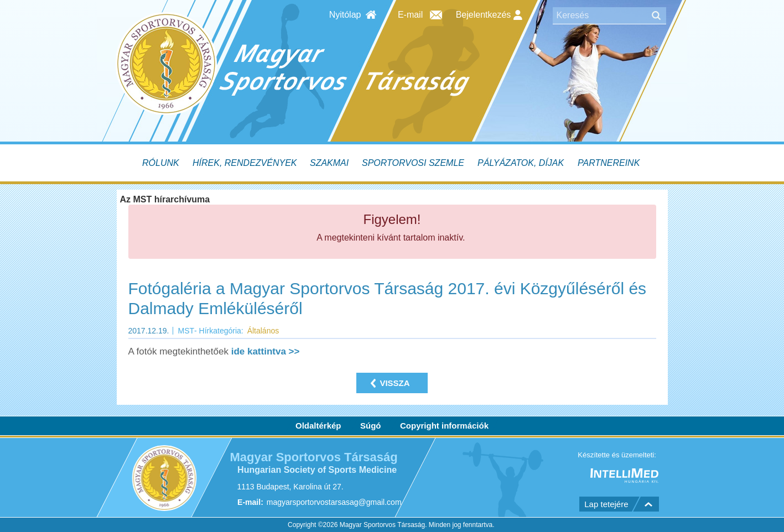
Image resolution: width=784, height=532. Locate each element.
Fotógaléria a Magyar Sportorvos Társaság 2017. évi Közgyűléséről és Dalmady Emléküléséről (388, 298)
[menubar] (392, 163)
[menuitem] (162, 163)
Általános (263, 331)
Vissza (394, 383)
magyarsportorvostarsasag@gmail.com (334, 503)
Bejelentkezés (489, 15)
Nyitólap (345, 15)
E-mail (410, 15)
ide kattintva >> (266, 351)
